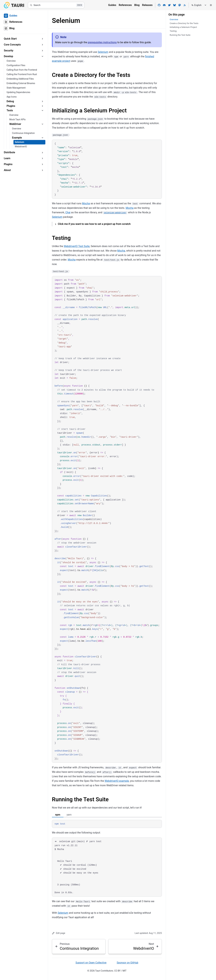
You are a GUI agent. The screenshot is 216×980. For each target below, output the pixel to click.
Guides (112, 5)
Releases (147, 5)
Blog (137, 5)
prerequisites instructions (102, 42)
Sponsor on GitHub (127, 963)
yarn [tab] (69, 815)
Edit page (59, 933)
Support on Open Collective (91, 963)
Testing (61, 238)
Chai (68, 212)
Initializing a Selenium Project (89, 111)
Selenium (103, 52)
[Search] (56, 5)
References (125, 5)
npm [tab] (58, 815)
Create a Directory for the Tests (91, 75)
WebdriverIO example (117, 781)
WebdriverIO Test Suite (77, 246)
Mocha (86, 203)
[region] (107, 519)
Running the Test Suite (80, 799)
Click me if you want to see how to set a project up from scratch (94, 224)
